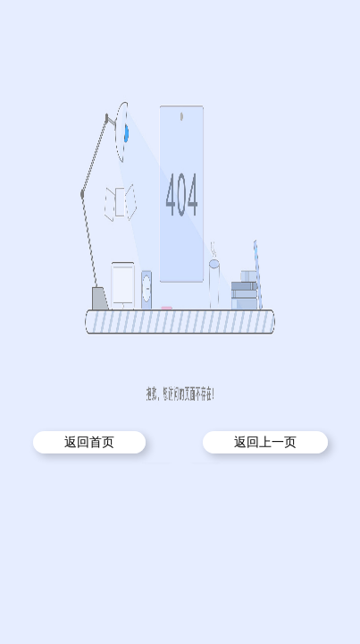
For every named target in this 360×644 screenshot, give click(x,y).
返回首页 (89, 442)
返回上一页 (265, 442)
